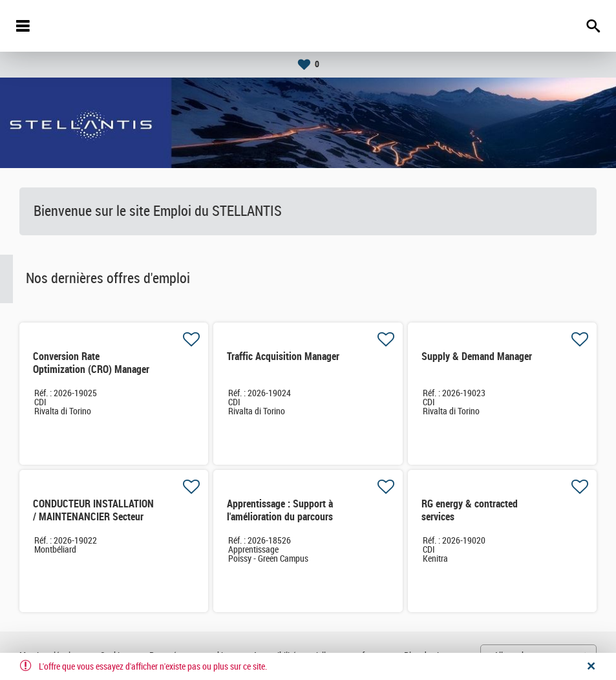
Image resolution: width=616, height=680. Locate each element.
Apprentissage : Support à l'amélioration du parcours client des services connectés (286, 517)
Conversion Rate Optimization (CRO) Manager (91, 363)
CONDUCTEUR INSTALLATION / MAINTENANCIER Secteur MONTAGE (93, 517)
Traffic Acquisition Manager (283, 356)
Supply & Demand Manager (477, 356)
